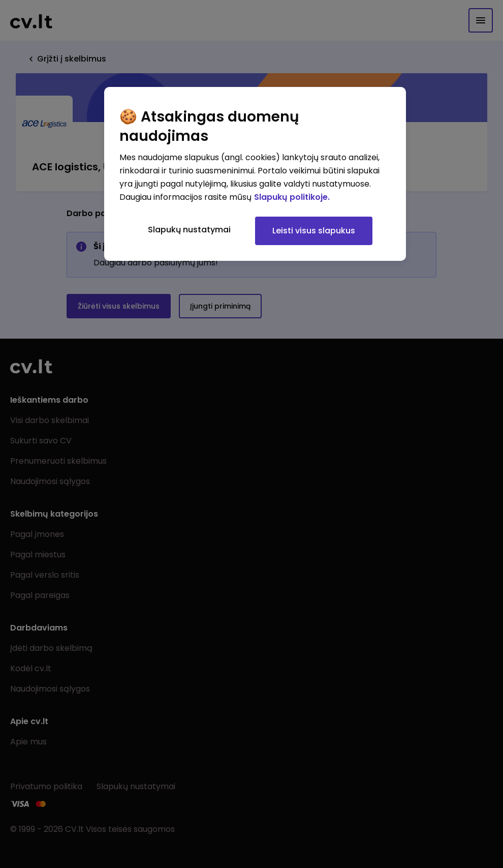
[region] (255, 174)
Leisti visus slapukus (314, 231)
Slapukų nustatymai (189, 230)
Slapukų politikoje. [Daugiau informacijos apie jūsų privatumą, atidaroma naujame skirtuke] (292, 197)
